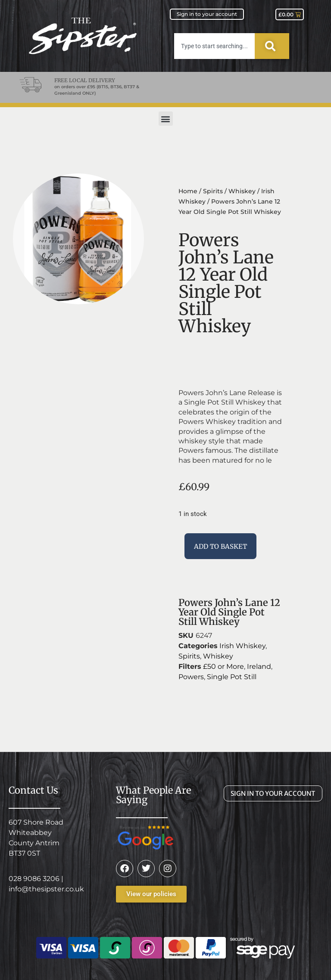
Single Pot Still (232, 677)
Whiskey (242, 191)
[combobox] (214, 46)
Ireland (259, 666)
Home (188, 191)
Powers (191, 677)
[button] (166, 119)
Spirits (213, 191)
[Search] (272, 46)
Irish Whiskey (242, 646)
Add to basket (220, 546)
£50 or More (223, 666)
